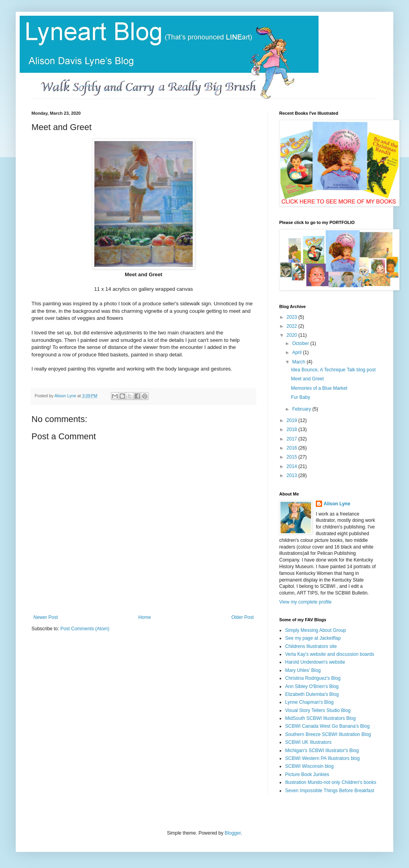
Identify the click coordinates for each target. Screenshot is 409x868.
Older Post (242, 617)
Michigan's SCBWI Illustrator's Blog (322, 751)
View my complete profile (305, 602)
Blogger (233, 833)
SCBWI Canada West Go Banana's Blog (327, 726)
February (302, 409)
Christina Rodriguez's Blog (313, 678)
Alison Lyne (337, 504)
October (301, 343)
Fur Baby (301, 397)
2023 (293, 317)
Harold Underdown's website (315, 662)
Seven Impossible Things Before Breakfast (330, 791)
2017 (293, 439)
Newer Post (46, 617)
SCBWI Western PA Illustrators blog (322, 758)
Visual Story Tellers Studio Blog (318, 710)
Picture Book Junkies (307, 774)
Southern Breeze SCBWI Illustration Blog (328, 734)
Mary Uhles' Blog (303, 670)
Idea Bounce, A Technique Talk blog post (333, 370)
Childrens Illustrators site (311, 646)
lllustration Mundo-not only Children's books (331, 782)
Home (145, 617)
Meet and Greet (307, 379)
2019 (293, 420)
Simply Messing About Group (316, 630)
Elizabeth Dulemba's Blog (312, 694)
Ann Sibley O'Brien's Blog (312, 686)
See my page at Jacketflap (313, 638)
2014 (293, 466)
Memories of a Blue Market (319, 388)
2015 (293, 457)
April (298, 352)
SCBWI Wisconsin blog (309, 766)
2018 (293, 429)
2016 (293, 448)
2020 (293, 335)
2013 (293, 475)
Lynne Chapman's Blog (309, 702)
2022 (293, 326)
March (299, 362)
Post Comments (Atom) (85, 629)
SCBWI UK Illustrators (308, 742)
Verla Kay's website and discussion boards (330, 654)
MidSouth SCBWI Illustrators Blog (320, 718)
